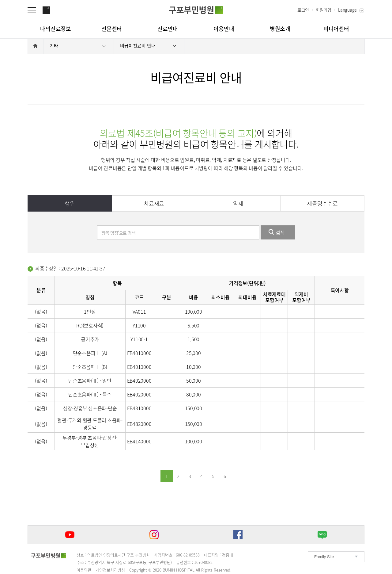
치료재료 (154, 203)
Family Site (324, 557)
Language (347, 10)
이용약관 (84, 570)
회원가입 (324, 10)
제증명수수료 (322, 203)
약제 (238, 203)
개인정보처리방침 (110, 570)
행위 (70, 203)
